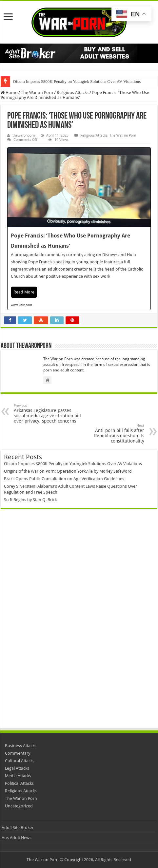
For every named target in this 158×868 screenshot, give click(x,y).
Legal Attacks (17, 768)
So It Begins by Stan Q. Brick (30, 500)
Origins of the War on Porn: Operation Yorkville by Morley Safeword (68, 471)
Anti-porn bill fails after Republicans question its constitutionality (111, 434)
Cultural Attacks (20, 761)
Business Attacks (21, 746)
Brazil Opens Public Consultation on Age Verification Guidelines (64, 479)
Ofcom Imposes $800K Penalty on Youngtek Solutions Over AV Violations (77, 81)
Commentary (18, 753)
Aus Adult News (17, 838)
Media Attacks (18, 776)
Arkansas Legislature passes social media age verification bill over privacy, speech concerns (47, 414)
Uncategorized (19, 806)
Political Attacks (19, 783)
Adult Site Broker (18, 828)
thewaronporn (24, 135)
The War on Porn (37, 93)
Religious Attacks (73, 93)
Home (9, 93)
